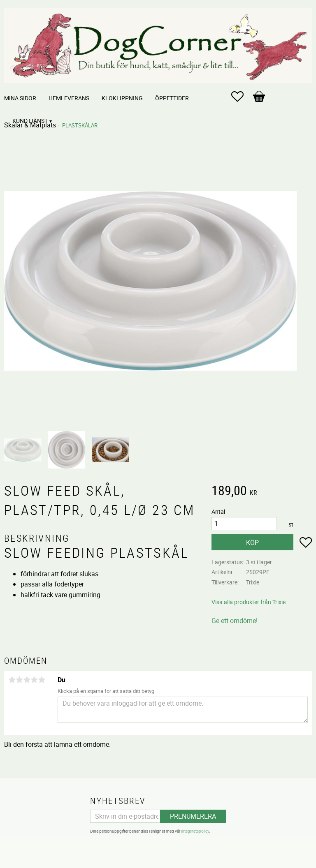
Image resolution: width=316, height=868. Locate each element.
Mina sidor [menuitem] (20, 98)
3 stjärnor (27, 680)
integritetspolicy (195, 831)
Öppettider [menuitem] (172, 98)
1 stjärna (12, 680)
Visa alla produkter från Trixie (249, 602)
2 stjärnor (19, 680)
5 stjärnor (42, 680)
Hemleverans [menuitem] (69, 98)
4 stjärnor (34, 680)
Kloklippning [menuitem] (122, 98)
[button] (242, 97)
